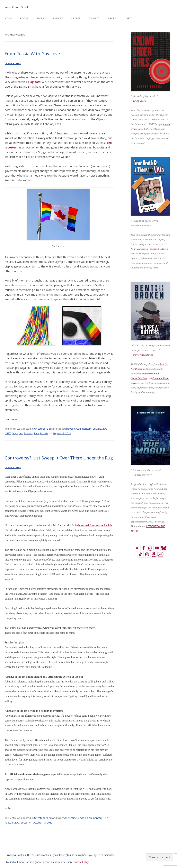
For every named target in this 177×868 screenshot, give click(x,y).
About (112, 18)
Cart (128, 18)
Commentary (84, 429)
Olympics (17, 433)
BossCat (58, 18)
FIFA (106, 818)
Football (9, 823)
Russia (44, 433)
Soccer (25, 823)
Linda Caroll (140, 101)
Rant (36, 433)
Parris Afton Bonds (143, 355)
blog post (34, 82)
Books (24, 18)
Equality (97, 429)
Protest (28, 433)
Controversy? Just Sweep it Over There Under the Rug (59, 458)
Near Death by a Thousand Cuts (147, 249)
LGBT (8, 433)
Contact (94, 18)
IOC (105, 429)
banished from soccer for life (95, 526)
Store (40, 18)
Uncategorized (43, 429)
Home (8, 18)
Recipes (76, 18)
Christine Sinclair (76, 818)
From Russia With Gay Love (32, 53)
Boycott (71, 429)
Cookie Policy (81, 862)
